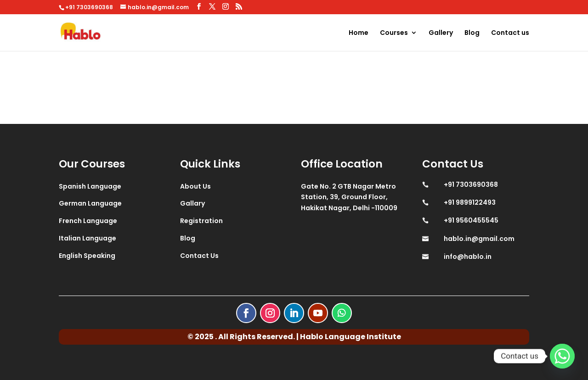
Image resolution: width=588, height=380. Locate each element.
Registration (201, 221)
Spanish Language (90, 186)
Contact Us (199, 256)
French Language (88, 221)
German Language (90, 203)
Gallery (441, 33)
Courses (394, 33)
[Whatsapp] (562, 356)
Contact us (510, 33)
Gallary (192, 203)
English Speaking (87, 256)
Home (359, 33)
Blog (472, 33)
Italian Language (88, 238)
